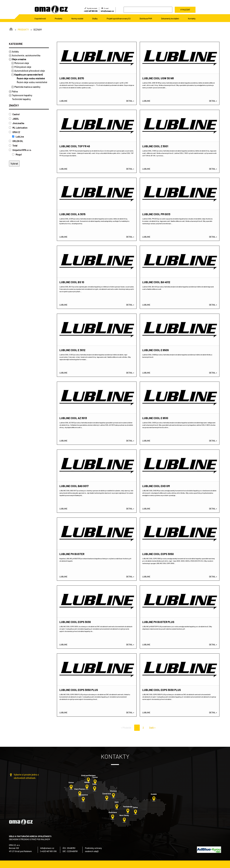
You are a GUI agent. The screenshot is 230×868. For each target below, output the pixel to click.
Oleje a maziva (19, 59)
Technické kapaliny (21, 99)
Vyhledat (185, 10)
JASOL (14, 119)
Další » (152, 728)
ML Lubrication (18, 128)
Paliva (15, 91)
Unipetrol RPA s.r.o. (20, 150)
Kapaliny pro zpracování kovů (29, 75)
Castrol (14, 114)
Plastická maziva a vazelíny (27, 87)
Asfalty (15, 52)
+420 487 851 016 (91, 11)
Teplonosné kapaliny (22, 95)
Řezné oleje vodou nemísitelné (32, 82)
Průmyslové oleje (23, 67)
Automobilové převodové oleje (30, 71)
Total (13, 146)
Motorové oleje (22, 63)
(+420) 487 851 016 (48, 851)
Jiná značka (17, 123)
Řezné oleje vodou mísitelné (31, 78)
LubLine (18, 137)
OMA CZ (15, 132)
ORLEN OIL (16, 141)
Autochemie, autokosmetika (26, 55)
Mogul (17, 155)
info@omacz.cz (107, 11)
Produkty (23, 30)
